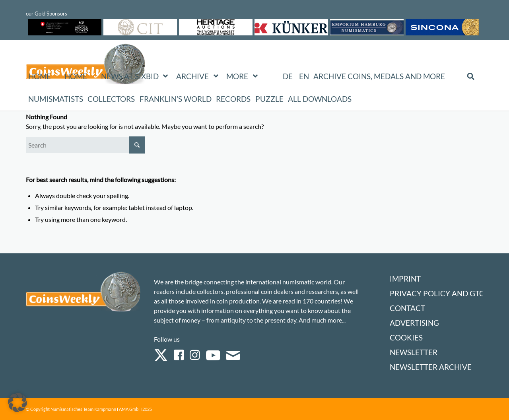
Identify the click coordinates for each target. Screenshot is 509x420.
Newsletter (414, 352)
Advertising (414, 323)
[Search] (85, 145)
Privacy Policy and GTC (437, 293)
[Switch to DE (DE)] (288, 76)
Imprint (405, 279)
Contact (407, 308)
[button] (17, 402)
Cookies (406, 337)
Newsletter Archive (431, 367)
